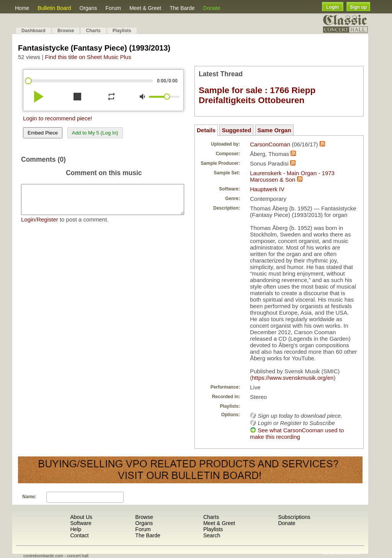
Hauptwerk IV (267, 189)
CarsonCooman (270, 144)
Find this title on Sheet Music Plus (88, 57)
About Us (81, 517)
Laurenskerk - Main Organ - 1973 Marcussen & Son (292, 176)
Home (22, 8)
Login (332, 7)
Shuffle (328, 553)
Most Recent (348, 553)
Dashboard (33, 31)
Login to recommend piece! (58, 118)
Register (47, 225)
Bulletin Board (54, 8)
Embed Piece (43, 133)
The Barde (182, 8)
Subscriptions (294, 517)
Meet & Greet (145, 8)
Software (81, 523)
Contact (79, 535)
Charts (93, 31)
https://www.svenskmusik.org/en (293, 378)
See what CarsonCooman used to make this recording (297, 433)
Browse (66, 31)
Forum (113, 8)
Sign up (358, 7)
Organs (88, 8)
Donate (212, 8)
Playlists (122, 31)
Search (212, 535)
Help (76, 529)
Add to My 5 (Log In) (95, 133)
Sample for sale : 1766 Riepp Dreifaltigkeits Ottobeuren (257, 95)
